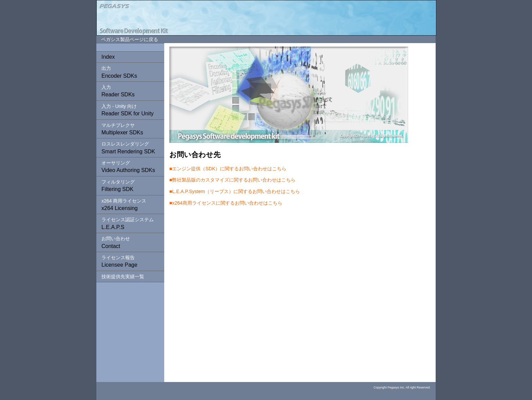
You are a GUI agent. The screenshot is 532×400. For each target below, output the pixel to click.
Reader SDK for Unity (128, 110)
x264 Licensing (124, 205)
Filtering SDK (118, 186)
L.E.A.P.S (128, 223)
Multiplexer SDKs (122, 129)
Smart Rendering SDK (128, 148)
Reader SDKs (118, 91)
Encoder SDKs (119, 72)
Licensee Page (119, 261)
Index (108, 57)
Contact (116, 242)
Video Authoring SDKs (128, 167)
